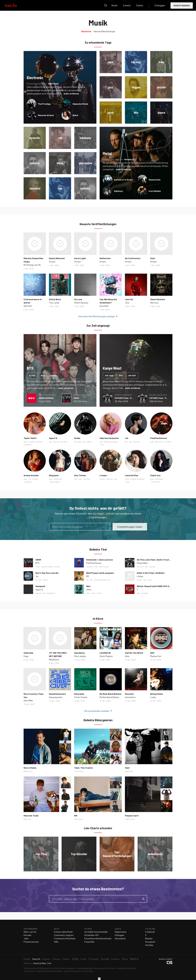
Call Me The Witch (134, 653)
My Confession (133, 258)
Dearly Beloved (57, 258)
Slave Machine (158, 299)
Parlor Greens (81, 697)
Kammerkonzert (57, 694)
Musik (114, 5)
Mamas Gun (156, 656)
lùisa (127, 656)
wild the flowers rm (102, 580)
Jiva (127, 303)
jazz (138, 593)
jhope (139, 580)
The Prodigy (44, 104)
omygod (145, 593)
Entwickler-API (92, 935)
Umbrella (28, 653)
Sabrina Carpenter (109, 438)
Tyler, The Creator (84, 768)
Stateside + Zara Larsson (100, 560)
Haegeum (40, 586)
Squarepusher (56, 697)
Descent (129, 694)
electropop (55, 482)
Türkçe (125, 959)
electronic (159, 442)
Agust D (53, 438)
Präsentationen (31, 942)
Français (56, 959)
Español (46, 959)
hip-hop (109, 375)
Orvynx (52, 262)
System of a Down (123, 180)
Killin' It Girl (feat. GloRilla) (151, 573)
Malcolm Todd (31, 816)
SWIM (76, 398)
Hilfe (56, 942)
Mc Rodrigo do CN (32, 265)
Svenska (115, 959)
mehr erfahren (71, 94)
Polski (84, 959)
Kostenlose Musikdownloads (98, 938)
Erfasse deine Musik (63, 932)
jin (36, 580)
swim (38, 566)
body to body (47, 566)
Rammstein (155, 180)
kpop (53, 375)
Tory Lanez (54, 303)
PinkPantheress (159, 438)
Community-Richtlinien (65, 938)
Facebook (150, 932)
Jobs (26, 938)
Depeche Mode (80, 104)
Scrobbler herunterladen (96, 932)
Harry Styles (30, 768)
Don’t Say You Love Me (47, 573)
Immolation (130, 697)
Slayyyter (54, 475)
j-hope (103, 475)
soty (94, 593)
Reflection (105, 258)
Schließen (99, 979)
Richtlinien (111, 968)
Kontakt (28, 935)
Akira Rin (28, 306)
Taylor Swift (30, 438)
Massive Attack (46, 115)
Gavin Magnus (106, 656)
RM (87, 576)
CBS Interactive (30, 968)
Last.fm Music (88, 971)
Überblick (86, 31)
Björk (75, 115)
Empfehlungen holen (130, 527)
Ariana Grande (31, 475)
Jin (127, 438)
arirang (57, 566)
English (27, 959)
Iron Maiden (155, 191)
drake (89, 442)
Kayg (26, 656)
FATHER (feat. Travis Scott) (129, 398)
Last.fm (15, 5)
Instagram (150, 942)
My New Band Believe (110, 694)
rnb (102, 444)
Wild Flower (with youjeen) (100, 573)
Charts (140, 5)
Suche (106, 5)
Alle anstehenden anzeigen (97, 711)
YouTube (149, 945)
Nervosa (154, 303)
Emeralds (79, 694)
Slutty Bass (55, 299)
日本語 (75, 959)
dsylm (46, 580)
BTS (37, 563)
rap (121, 375)
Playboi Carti (132, 816)
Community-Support (64, 935)
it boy (99, 593)
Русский (105, 959)
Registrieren (182, 5)
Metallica (129, 159)
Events (127, 5)
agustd (38, 593)
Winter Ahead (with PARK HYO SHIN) (155, 586)
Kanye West (142, 563)
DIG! (152, 653)
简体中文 (134, 959)
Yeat (127, 768)
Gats (153, 258)
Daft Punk (54, 84)
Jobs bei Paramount (72, 971)
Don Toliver (80, 475)
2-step (168, 442)
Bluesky (149, 938)
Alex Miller (28, 700)
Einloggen (160, 5)
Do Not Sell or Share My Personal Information (43, 971)
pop (25, 442)
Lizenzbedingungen (85, 968)
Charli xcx (155, 475)
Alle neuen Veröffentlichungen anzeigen (97, 316)
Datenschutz (100, 968)
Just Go (129, 299)
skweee (90, 566)
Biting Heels (157, 694)
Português (94, 959)
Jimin (89, 589)
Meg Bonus (54, 659)
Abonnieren (120, 938)
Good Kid (104, 306)
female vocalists (111, 442)
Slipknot (118, 191)
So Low (78, 299)
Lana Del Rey (131, 475)
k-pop (32, 375)
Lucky (153, 697)
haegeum (51, 593)
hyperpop (58, 479)
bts (43, 375)
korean (64, 442)
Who (88, 586)
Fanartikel (89, 942)
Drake (77, 438)
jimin (88, 593)
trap (80, 479)
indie (127, 479)
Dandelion (80, 653)
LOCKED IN (105, 653)
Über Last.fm (30, 932)
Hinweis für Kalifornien (127, 968)
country (32, 442)
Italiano (66, 959)
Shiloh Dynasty (81, 303)
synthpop (159, 479)
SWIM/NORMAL (46, 398)
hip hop (132, 375)
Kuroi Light (80, 258)
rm (87, 580)
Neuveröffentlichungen (104, 31)
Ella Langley (80, 656)
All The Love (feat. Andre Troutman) (156, 560)
